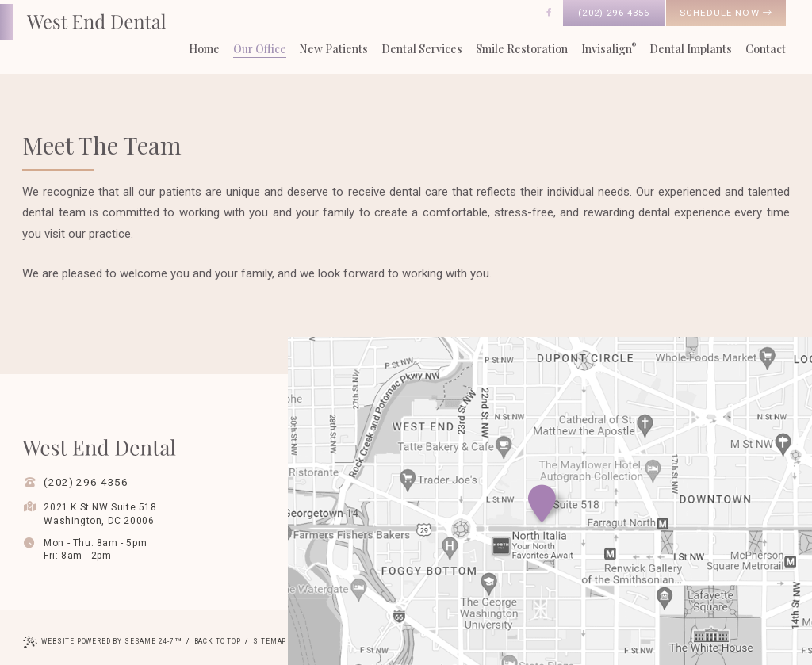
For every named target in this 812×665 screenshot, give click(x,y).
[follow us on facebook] (549, 12)
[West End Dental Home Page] (83, 22)
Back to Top (218, 641)
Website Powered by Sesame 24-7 (103, 643)
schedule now (726, 13)
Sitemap (270, 641)
